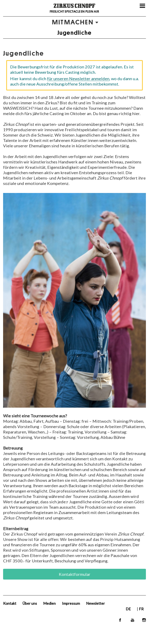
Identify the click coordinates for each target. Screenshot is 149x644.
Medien (49, 603)
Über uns (30, 603)
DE (129, 609)
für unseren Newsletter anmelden (78, 79)
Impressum (71, 603)
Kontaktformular (75, 574)
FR (141, 609)
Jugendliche (75, 33)
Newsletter (95, 603)
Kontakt (10, 603)
